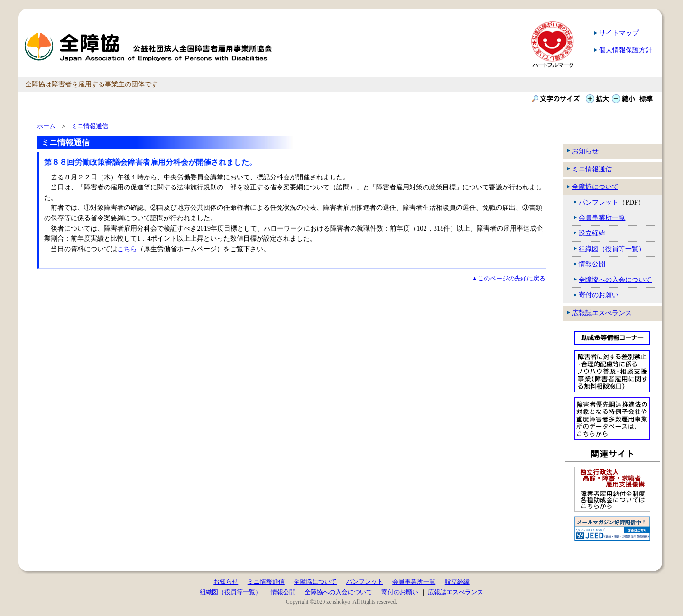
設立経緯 (592, 233)
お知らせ (585, 151)
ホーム (46, 126)
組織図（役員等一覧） (612, 249)
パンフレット (599, 202)
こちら (127, 249)
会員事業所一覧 (602, 217)
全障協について (595, 187)
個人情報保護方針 (626, 50)
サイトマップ (619, 33)
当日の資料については (84, 249)
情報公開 (592, 264)
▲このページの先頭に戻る (508, 278)
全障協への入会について (615, 280)
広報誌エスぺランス (602, 313)
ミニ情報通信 (592, 169)
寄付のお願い (599, 295)
